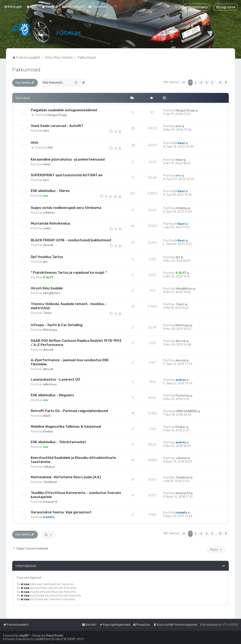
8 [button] (220, 82)
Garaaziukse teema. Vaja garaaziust (61, 512)
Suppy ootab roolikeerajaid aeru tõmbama (66, 208)
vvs (45, 196)
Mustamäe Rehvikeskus (51, 223)
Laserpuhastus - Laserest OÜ (55, 379)
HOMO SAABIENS (186, 411)
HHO (35, 143)
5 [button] (212, 82)
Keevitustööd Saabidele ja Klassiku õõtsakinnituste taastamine (73, 460)
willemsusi (50, 384)
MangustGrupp (57, 115)
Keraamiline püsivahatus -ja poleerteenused (68, 159)
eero (46, 131)
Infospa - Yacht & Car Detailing (57, 325)
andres (181, 380)
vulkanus (49, 467)
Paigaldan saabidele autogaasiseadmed (64, 110)
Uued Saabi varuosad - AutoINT (57, 126)
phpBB (24, 636)
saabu (47, 228)
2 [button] (196, 82)
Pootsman (183, 396)
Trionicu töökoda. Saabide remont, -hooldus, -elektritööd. (69, 306)
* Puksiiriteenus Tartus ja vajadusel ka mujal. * (69, 272)
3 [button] (201, 82)
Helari (47, 164)
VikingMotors (52, 293)
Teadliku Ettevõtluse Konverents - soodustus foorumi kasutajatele (76, 495)
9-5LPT (48, 278)
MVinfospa (50, 330)
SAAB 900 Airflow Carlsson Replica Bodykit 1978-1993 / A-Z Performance (76, 343)
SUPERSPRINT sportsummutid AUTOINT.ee (67, 175)
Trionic (47, 313)
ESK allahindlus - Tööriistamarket (58, 442)
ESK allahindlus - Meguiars (52, 395)
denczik (48, 245)
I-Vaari (180, 143)
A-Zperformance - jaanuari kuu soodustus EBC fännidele (70, 362)
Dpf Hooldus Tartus (47, 257)
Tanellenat (50, 482)
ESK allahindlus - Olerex (50, 191)
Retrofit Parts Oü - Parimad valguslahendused (69, 411)
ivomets (49, 517)
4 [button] (207, 82)
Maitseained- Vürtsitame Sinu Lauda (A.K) (66, 477)
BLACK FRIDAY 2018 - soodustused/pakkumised (71, 240)
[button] (184, 83)
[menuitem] (32, 7)
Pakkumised (26, 70)
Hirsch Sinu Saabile (47, 288)
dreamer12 (50, 502)
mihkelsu (49, 213)
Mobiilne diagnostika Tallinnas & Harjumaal (66, 426)
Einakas (48, 432)
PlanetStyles (54, 636)
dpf (45, 262)
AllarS (47, 416)
